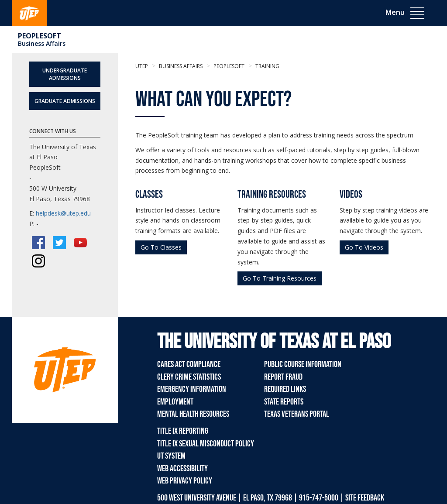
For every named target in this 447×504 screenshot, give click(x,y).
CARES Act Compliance (189, 364)
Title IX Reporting (183, 431)
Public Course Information (303, 364)
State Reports (284, 402)
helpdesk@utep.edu (63, 213)
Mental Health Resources (193, 414)
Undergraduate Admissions (65, 74)
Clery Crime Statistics (189, 377)
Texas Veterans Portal (297, 414)
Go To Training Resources (280, 278)
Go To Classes (161, 247)
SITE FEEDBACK (365, 498)
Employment (175, 402)
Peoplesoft (40, 36)
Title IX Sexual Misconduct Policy (206, 444)
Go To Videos (364, 247)
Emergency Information (192, 389)
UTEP (142, 66)
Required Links (285, 389)
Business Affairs (42, 43)
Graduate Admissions (65, 101)
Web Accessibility (182, 469)
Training (267, 66)
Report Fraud (283, 377)
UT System (171, 456)
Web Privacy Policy (185, 481)
